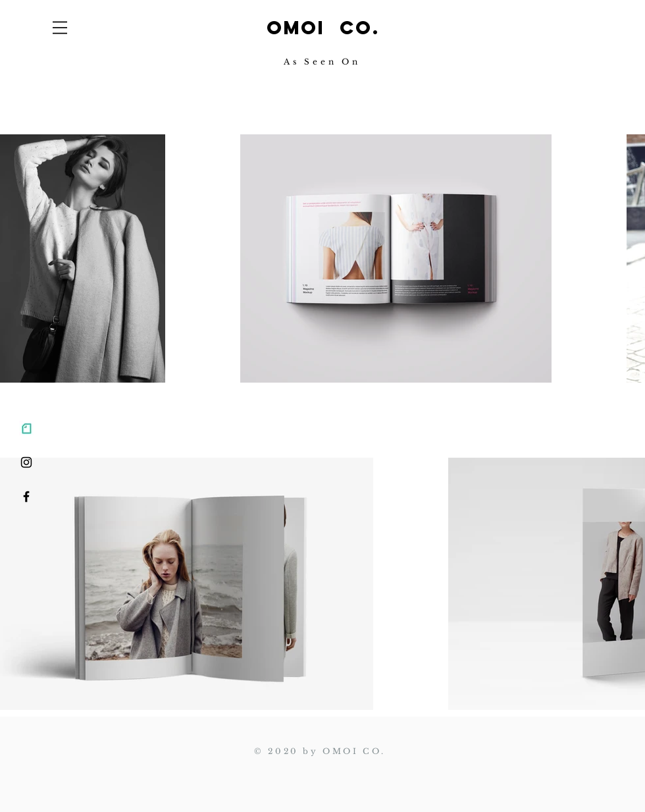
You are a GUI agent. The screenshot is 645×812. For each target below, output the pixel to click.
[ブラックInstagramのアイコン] (26, 462)
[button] (60, 28)
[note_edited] (26, 428)
